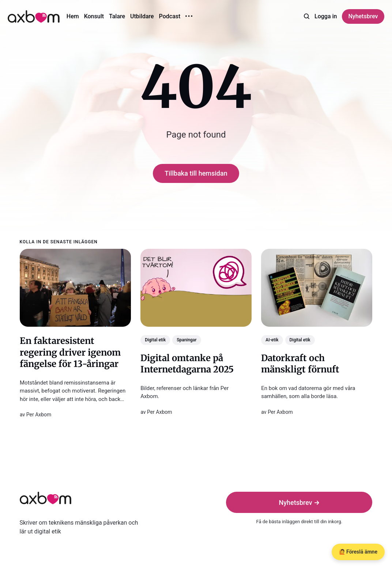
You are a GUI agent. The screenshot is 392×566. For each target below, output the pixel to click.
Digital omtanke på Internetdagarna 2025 (187, 364)
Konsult (94, 16)
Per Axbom (39, 415)
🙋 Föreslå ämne (358, 552)
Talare (117, 16)
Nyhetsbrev (363, 16)
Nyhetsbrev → (299, 503)
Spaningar (186, 340)
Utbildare (142, 16)
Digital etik (155, 340)
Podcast (170, 16)
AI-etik (272, 340)
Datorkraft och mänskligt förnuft (300, 364)
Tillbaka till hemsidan (196, 173)
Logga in (326, 16)
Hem (73, 16)
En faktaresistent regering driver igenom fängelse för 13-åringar (70, 352)
